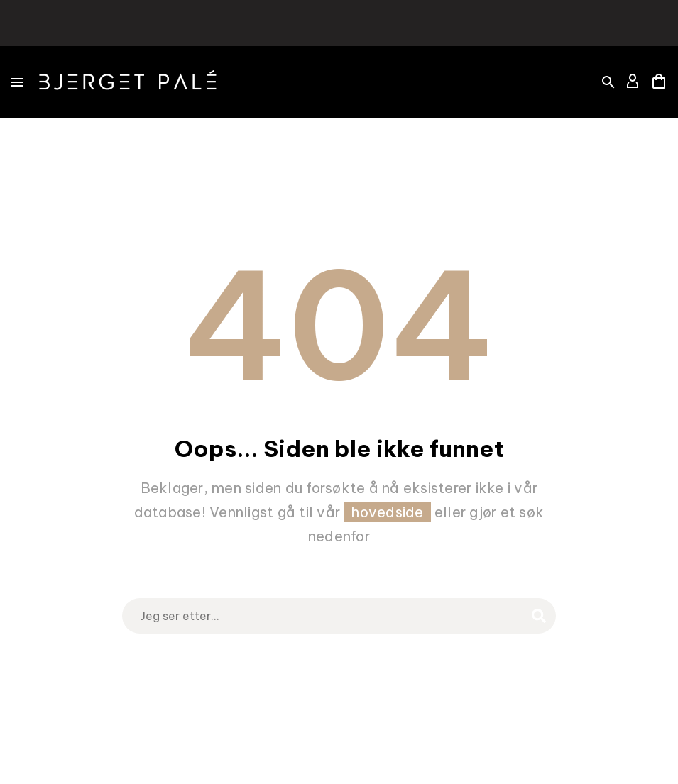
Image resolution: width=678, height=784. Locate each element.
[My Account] (633, 82)
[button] (608, 82)
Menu (17, 82)
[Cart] (659, 82)
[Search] (339, 616)
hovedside (387, 512)
